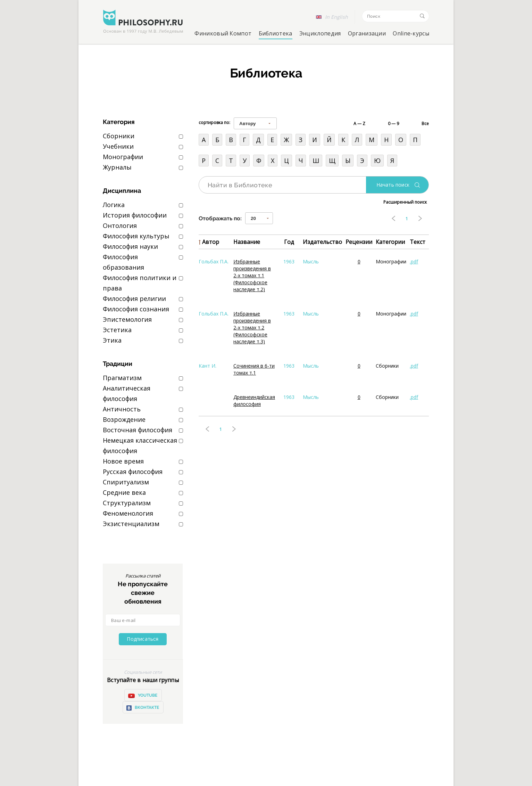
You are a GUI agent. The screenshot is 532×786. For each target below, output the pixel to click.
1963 (289, 261)
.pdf (414, 261)
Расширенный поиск (405, 202)
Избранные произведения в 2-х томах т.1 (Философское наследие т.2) (252, 275)
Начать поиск (393, 185)
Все (425, 124)
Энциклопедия (320, 33)
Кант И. (207, 366)
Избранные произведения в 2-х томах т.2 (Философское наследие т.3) (252, 327)
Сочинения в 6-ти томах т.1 (254, 369)
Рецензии (359, 242)
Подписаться (143, 639)
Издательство (322, 242)
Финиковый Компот (223, 33)
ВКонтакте (143, 708)
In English (336, 17)
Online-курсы (411, 33)
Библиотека (276, 33)
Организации (367, 33)
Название (247, 242)
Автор (211, 242)
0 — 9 (393, 124)
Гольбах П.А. (214, 261)
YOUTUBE (143, 696)
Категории (390, 242)
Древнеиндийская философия (254, 400)
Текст (418, 242)
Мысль (311, 261)
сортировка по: (214, 122)
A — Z (359, 124)
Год (289, 242)
